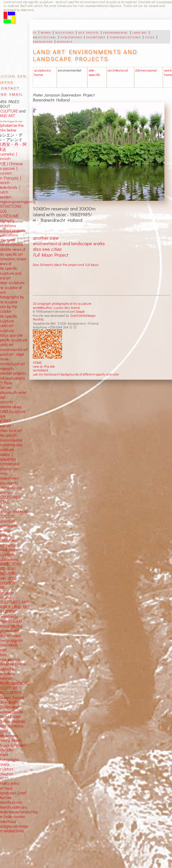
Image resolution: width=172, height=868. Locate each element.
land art (140, 32)
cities (150, 37)
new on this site (44, 366)
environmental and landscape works (69, 243)
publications (71, 37)
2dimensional (146, 70)
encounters (43, 41)
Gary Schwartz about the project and (66, 265)
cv (35, 32)
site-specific (94, 72)
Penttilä (38, 319)
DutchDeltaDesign (83, 315)
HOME (37, 363)
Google (80, 311)
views (17, 407)
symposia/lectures (125, 37)
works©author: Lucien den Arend (56, 308)
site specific (88, 32)
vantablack (40, 370)
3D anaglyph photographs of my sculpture (62, 304)
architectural (45, 37)
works (46, 32)
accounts (65, 41)
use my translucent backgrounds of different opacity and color (76, 374)
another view (46, 238)
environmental (116, 32)
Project (51, 255)
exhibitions (96, 37)
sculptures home (42, 72)
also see (47, 249)
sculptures (64, 32)
